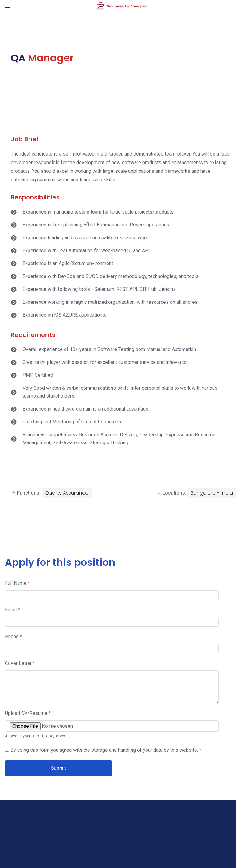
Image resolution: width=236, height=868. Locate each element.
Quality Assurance (67, 493)
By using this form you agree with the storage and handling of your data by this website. (106, 750)
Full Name (17, 583)
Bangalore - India (212, 493)
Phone (14, 637)
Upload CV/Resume (28, 713)
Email (12, 610)
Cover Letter (20, 663)
